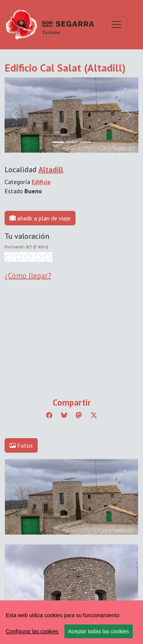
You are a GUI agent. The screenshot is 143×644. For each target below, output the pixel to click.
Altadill (51, 170)
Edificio (41, 182)
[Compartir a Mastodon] (79, 415)
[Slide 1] (72, 142)
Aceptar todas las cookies (99, 631)
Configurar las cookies (32, 631)
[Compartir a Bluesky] (64, 415)
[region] (71, 622)
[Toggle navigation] (117, 24)
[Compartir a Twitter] (94, 415)
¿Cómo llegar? (28, 276)
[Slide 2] (85, 142)
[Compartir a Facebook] (49, 415)
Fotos (21, 445)
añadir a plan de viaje (40, 218)
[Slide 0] (58, 142)
